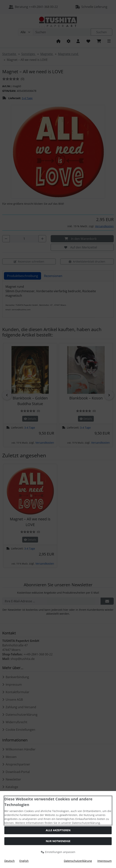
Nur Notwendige (58, 841)
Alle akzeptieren (58, 830)
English (24, 861)
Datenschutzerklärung (78, 861)
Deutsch (10, 861)
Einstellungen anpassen (58, 852)
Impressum (105, 861)
